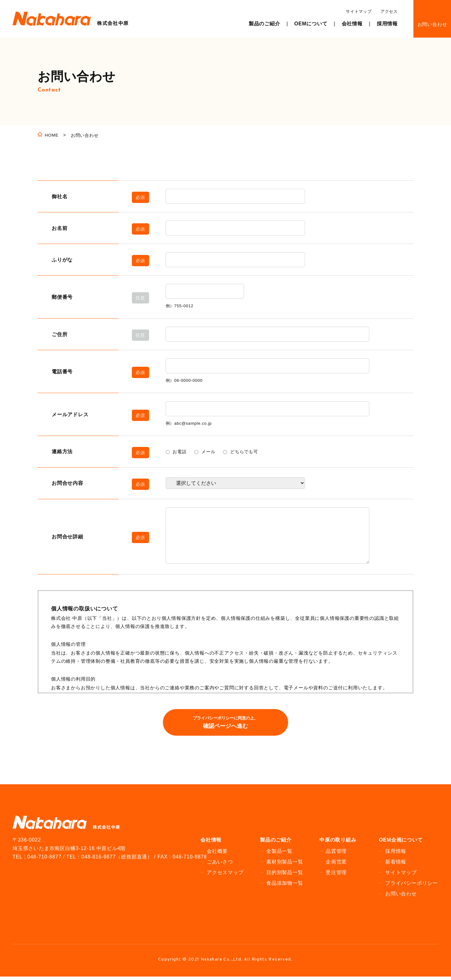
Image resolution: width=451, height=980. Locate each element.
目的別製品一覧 (285, 876)
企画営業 (336, 865)
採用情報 (387, 24)
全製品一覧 (279, 854)
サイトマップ (359, 11)
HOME (52, 136)
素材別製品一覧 (285, 865)
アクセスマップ (225, 876)
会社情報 (352, 24)
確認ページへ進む (225, 725)
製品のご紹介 (264, 24)
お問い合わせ (432, 24)
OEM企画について (401, 843)
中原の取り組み (338, 843)
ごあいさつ (220, 865)
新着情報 (396, 865)
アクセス (389, 11)
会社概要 (217, 854)
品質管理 (336, 854)
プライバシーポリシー (412, 886)
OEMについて (311, 24)
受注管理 (336, 876)
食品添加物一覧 (285, 886)
